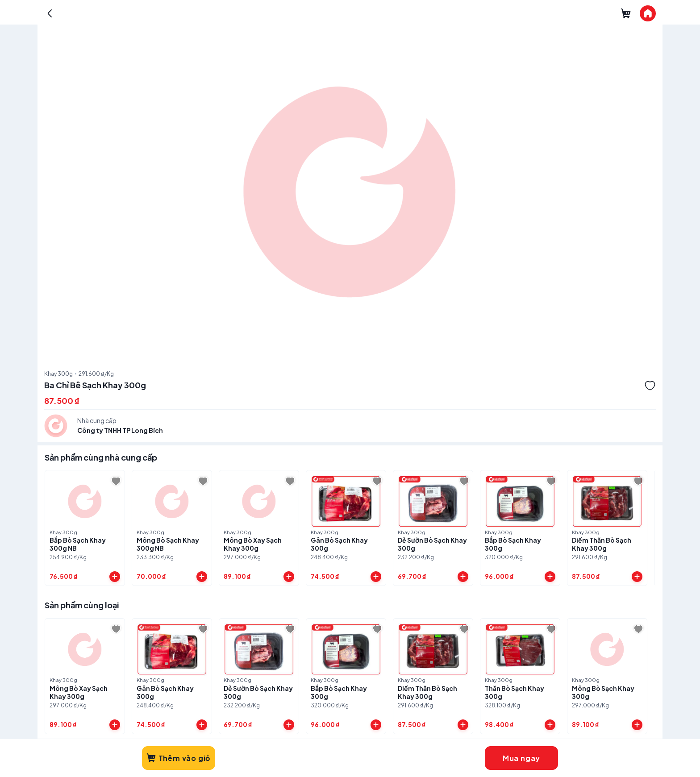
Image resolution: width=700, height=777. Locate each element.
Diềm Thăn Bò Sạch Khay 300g (602, 544)
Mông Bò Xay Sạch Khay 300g (253, 544)
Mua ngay (521, 758)
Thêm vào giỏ (179, 758)
